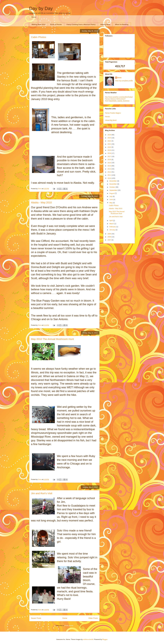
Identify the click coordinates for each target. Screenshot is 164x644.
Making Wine (105, 24)
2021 (110, 144)
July (111, 196)
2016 (110, 160)
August (112, 193)
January (112, 230)
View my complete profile (124, 81)
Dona (119, 78)
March (112, 224)
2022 (110, 141)
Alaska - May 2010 (41, 203)
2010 (110, 178)
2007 (110, 240)
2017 (110, 156)
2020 (110, 147)
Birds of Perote (56, 24)
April (111, 221)
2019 (110, 150)
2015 (110, 163)
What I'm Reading (122, 24)
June (111, 199)
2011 (110, 175)
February (113, 227)
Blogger (105, 639)
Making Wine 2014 (38, 24)
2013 (110, 169)
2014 (110, 166)
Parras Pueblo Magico (113, 113)
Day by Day (41, 8)
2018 (110, 153)
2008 (110, 237)
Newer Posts (36, 618)
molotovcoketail (88, 639)
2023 (110, 138)
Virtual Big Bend (111, 120)
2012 (110, 172)
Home (34, 17)
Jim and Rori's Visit (42, 493)
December (113, 181)
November (113, 184)
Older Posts (93, 618)
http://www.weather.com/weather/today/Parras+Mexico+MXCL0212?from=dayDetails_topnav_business (119, 99)
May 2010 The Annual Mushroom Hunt (52, 339)
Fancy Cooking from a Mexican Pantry (81, 24)
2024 (110, 135)
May (111, 203)
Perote (107, 117)
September (113, 190)
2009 (110, 234)
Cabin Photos (38, 37)
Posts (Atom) (69, 626)
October (112, 187)
